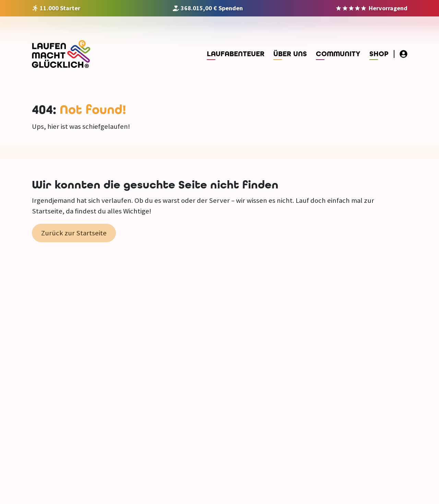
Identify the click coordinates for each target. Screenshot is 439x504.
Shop (379, 54)
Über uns (290, 54)
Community (338, 54)
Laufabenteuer (236, 54)
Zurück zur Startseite (74, 233)
